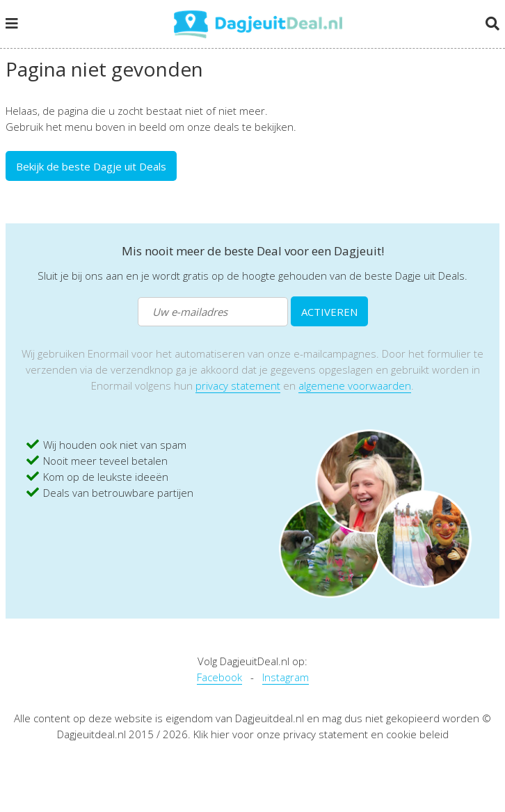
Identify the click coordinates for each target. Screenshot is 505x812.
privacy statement (238, 385)
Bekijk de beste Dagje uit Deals (91, 166)
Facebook (219, 677)
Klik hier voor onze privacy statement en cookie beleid (321, 734)
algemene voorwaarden (355, 385)
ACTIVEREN (329, 312)
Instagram (286, 677)
